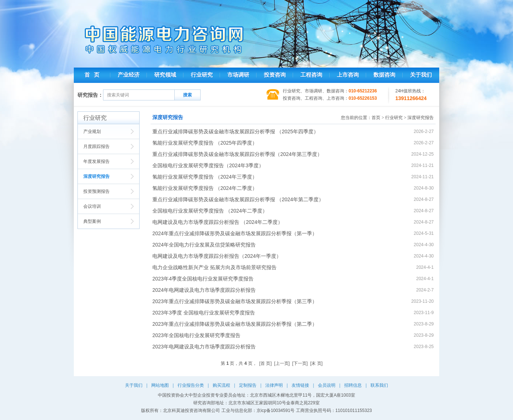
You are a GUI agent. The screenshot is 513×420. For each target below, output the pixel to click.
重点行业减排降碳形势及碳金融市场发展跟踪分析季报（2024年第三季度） (237, 154)
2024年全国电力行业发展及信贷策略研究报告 (204, 245)
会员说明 (327, 385)
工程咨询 (311, 75)
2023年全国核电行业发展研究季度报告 (196, 335)
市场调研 (238, 75)
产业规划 (92, 131)
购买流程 (221, 385)
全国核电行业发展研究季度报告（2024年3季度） (208, 165)
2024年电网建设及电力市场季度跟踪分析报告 (204, 290)
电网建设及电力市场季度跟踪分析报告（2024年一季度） (217, 256)
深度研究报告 (96, 176)
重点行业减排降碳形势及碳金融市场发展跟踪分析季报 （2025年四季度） (235, 131)
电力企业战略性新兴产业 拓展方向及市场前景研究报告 (214, 267)
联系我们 (379, 385)
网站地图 (160, 385)
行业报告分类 (191, 385)
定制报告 (248, 385)
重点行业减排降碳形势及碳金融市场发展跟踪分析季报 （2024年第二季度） (238, 199)
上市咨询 (348, 75)
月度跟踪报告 (96, 146)
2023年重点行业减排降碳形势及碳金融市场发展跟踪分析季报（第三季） (235, 301)
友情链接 (300, 385)
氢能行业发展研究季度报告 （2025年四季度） (205, 143)
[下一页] (300, 363)
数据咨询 (384, 75)
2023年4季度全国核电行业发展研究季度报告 (203, 279)
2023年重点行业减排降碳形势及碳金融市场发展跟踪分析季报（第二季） (235, 324)
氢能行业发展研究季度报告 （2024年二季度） (205, 188)
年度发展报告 (96, 161)
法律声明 (274, 385)
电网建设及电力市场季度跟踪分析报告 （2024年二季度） (218, 222)
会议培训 (92, 206)
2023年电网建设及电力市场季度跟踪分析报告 (204, 347)
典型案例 (92, 221)
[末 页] (316, 363)
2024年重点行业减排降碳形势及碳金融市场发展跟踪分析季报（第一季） (235, 233)
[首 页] (266, 363)
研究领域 (165, 75)
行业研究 (202, 75)
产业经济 (129, 75)
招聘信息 (353, 385)
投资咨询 (275, 75)
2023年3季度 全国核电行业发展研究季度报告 (204, 313)
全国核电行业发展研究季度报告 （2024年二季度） (210, 211)
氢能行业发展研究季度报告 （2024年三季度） (205, 177)
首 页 (92, 75)
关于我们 (421, 75)
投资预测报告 (96, 191)
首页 (376, 118)
